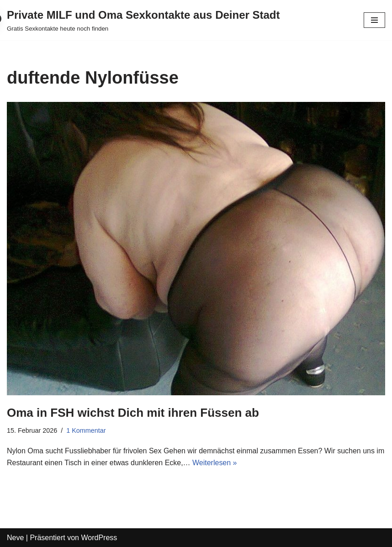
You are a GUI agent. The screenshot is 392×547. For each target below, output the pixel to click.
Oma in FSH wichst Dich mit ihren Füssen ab (133, 413)
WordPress (99, 538)
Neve (15, 538)
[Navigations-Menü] (374, 20)
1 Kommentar (86, 430)
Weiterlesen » (215, 463)
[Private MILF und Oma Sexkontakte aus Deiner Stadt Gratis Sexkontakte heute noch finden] (143, 20)
